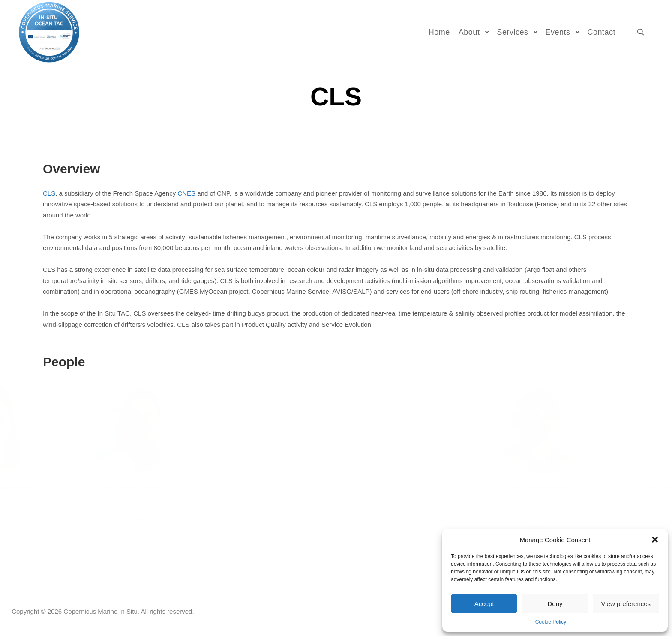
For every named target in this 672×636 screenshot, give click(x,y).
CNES (186, 193)
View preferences (626, 604)
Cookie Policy (551, 622)
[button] (655, 540)
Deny (555, 604)
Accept (484, 604)
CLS (49, 193)
